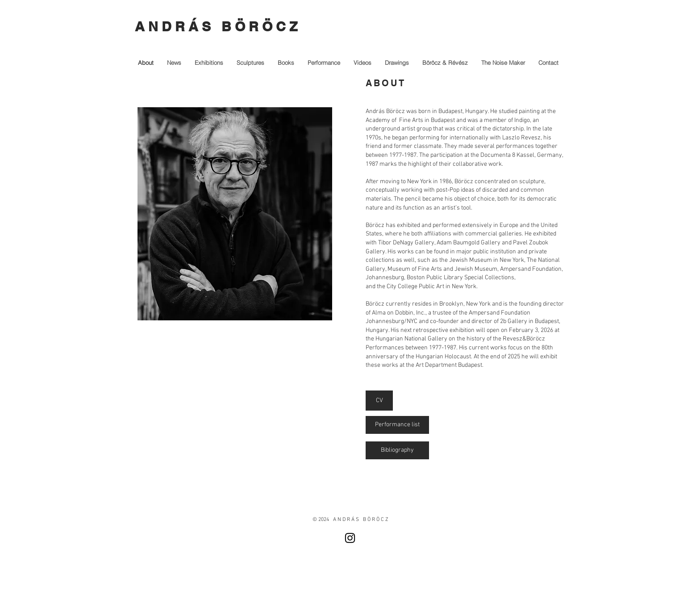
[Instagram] (350, 538)
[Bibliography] (397, 450)
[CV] (379, 401)
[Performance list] (397, 425)
